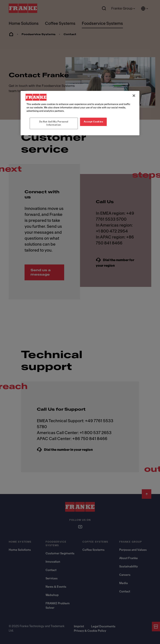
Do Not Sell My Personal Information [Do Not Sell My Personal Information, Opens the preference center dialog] (54, 123)
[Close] (134, 96)
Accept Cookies (93, 122)
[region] (80, 113)
